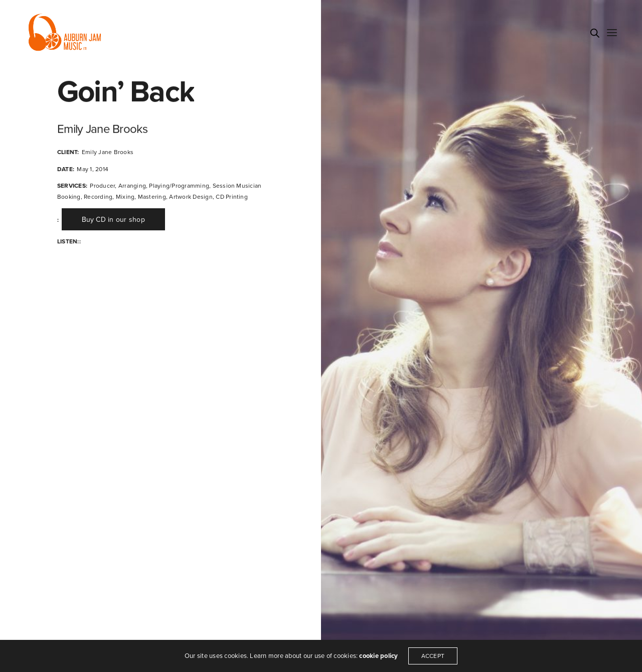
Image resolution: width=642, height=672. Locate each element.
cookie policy (378, 656)
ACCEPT (433, 656)
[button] (113, 219)
